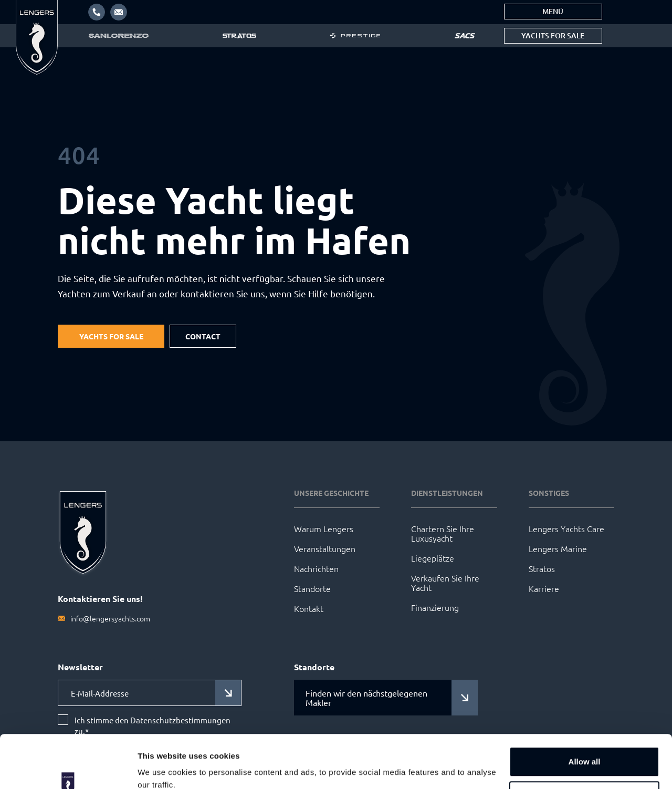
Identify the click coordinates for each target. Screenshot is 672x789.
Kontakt (309, 608)
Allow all (585, 716)
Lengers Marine (558, 548)
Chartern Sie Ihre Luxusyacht (443, 533)
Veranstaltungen (325, 548)
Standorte (312, 588)
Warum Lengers (324, 528)
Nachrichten (316, 568)
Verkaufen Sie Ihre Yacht (445, 583)
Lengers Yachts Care (566, 528)
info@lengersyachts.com (110, 618)
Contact (203, 336)
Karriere (544, 588)
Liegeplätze (433, 558)
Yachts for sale (553, 35)
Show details (162, 768)
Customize (585, 750)
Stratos (542, 568)
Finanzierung (435, 607)
